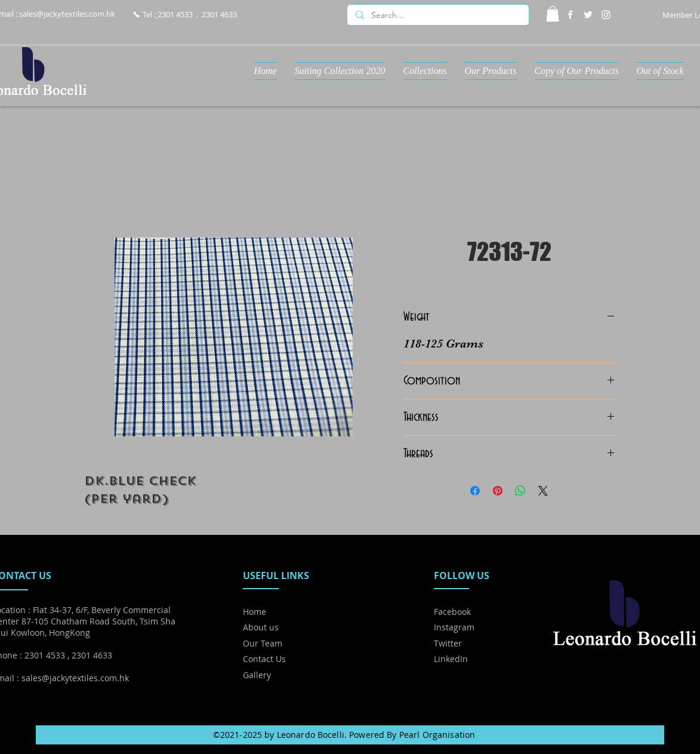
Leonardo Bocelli (311, 735)
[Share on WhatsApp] (520, 491)
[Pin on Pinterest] (498, 491)
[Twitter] (588, 15)
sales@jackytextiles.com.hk (67, 14)
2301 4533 (175, 14)
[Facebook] (570, 15)
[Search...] (437, 16)
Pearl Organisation (437, 735)
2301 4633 (219, 14)
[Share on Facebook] (475, 491)
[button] (553, 14)
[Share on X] (543, 491)
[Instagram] (606, 15)
